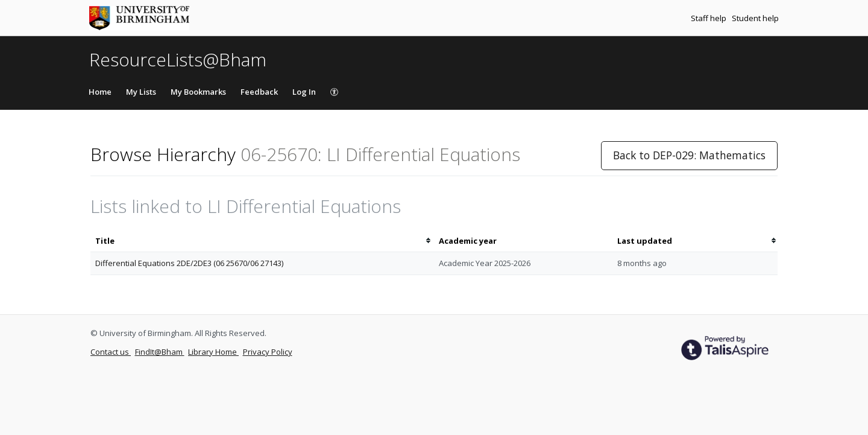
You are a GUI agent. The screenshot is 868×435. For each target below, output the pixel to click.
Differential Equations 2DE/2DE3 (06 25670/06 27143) (189, 263)
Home (100, 92)
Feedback (259, 92)
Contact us (111, 352)
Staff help (709, 18)
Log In (304, 92)
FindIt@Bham (160, 352)
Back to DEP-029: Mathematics (689, 155)
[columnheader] (262, 241)
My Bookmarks (198, 92)
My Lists (141, 92)
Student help (755, 18)
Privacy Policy (268, 352)
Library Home (213, 352)
